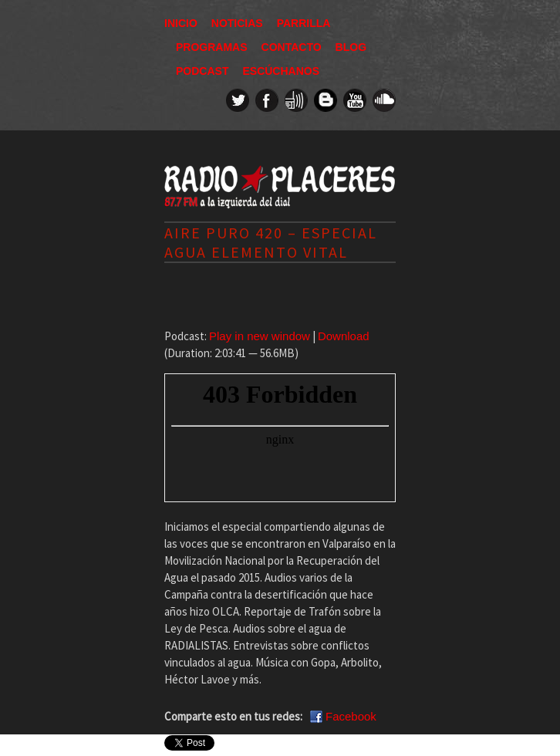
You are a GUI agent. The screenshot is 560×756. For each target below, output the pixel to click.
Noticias (237, 23)
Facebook (351, 716)
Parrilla (304, 23)
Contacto (292, 47)
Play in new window (260, 336)
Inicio (181, 23)
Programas (212, 47)
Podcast (202, 71)
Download (344, 336)
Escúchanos (281, 71)
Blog (351, 47)
